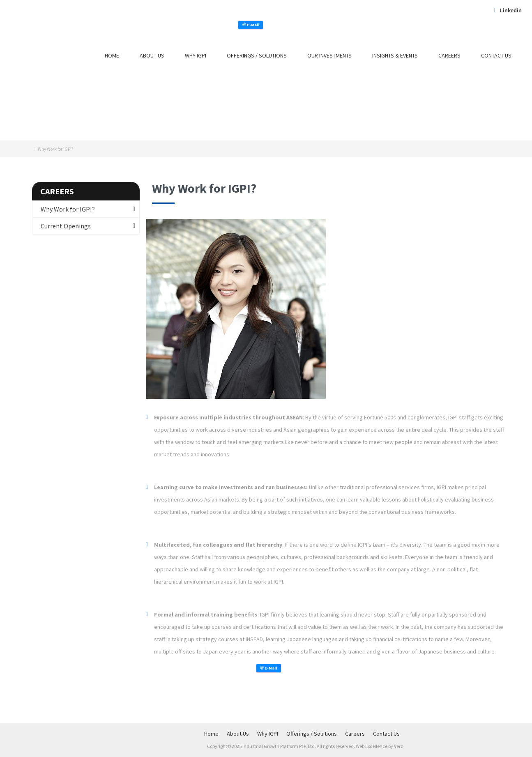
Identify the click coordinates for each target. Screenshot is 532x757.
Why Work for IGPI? (68, 209)
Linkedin (508, 10)
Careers (449, 55)
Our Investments (329, 55)
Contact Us (496, 55)
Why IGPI (196, 55)
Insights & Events (395, 55)
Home (112, 55)
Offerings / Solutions (257, 55)
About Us (152, 55)
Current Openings (66, 226)
